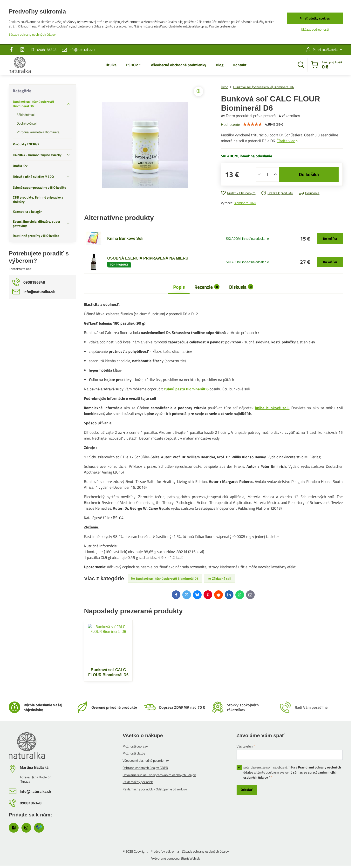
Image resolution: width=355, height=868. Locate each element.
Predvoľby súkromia (165, 851)
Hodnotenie (230, 124)
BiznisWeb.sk (190, 858)
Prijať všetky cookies (315, 18)
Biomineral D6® (245, 203)
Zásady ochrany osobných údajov (205, 851)
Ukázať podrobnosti (315, 29)
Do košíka (309, 174)
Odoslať (247, 790)
